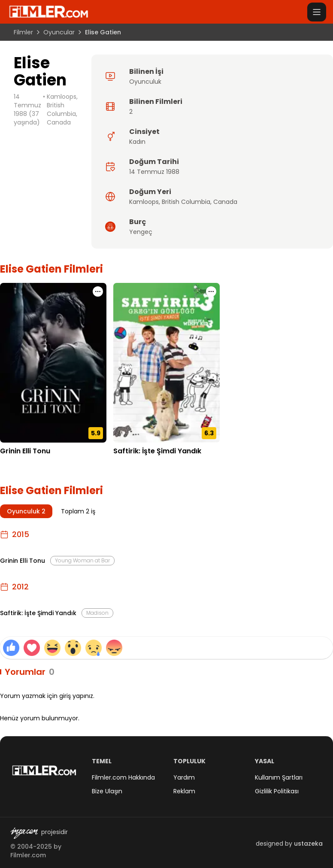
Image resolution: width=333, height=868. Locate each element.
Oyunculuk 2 (26, 511)
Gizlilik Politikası (277, 791)
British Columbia (186, 202)
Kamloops (144, 202)
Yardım (184, 777)
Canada (225, 202)
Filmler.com (28, 855)
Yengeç (141, 232)
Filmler (23, 32)
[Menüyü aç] (317, 12)
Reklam (184, 791)
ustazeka (308, 844)
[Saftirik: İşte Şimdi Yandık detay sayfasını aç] (166, 363)
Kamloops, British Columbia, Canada (62, 109)
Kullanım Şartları (279, 777)
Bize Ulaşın (107, 791)
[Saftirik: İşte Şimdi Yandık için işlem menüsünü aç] (211, 291)
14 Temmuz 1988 (154, 172)
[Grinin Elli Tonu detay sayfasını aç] (53, 363)
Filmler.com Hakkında (123, 777)
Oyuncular (59, 32)
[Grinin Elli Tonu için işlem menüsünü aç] (98, 291)
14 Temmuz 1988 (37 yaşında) (27, 109)
